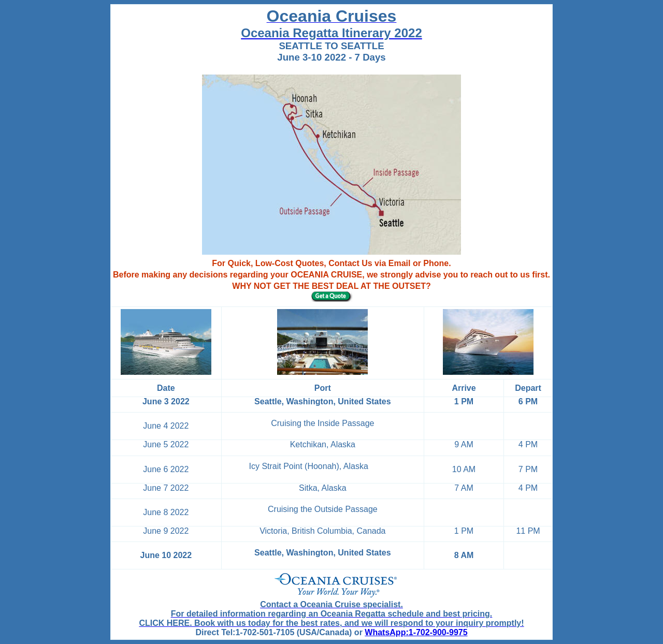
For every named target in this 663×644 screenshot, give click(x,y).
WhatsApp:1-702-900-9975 (416, 632)
